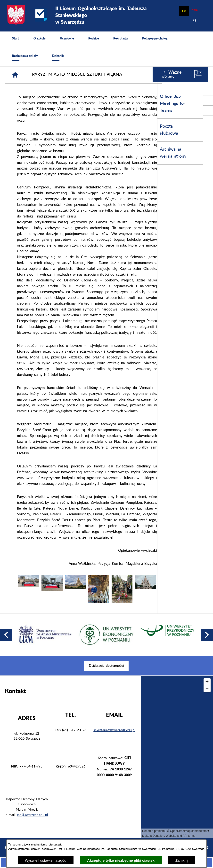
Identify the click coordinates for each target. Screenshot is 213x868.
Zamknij (182, 860)
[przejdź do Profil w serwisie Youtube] (208, 111)
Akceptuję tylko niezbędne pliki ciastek (121, 860)
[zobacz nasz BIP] (195, 11)
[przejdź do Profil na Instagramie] (208, 100)
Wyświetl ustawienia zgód (46, 860)
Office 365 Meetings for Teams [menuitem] (20, 104)
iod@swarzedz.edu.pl (32, 815)
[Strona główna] (66, 75)
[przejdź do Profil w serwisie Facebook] (208, 90)
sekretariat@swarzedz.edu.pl (114, 730)
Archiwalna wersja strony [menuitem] (20, 153)
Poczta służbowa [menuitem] (16, 130)
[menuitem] (16, 40)
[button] (184, 11)
